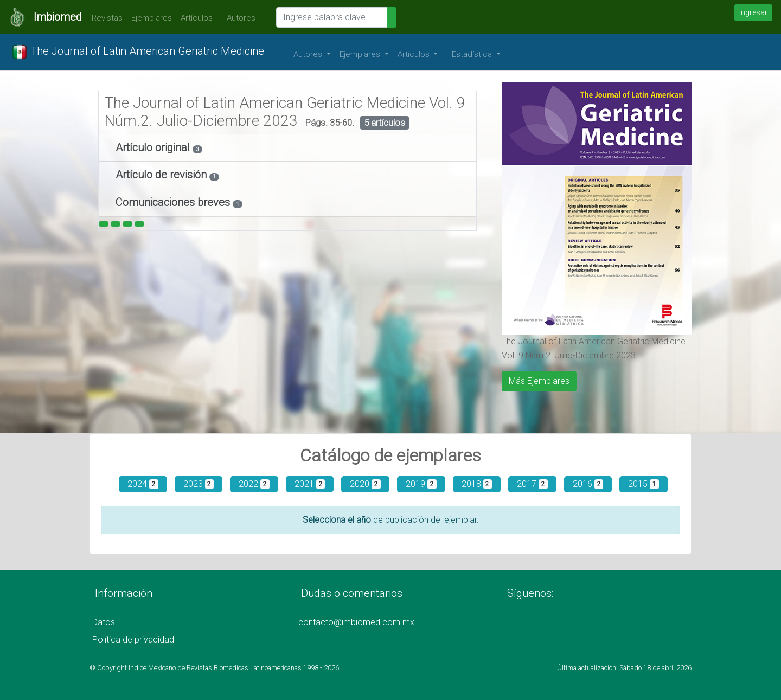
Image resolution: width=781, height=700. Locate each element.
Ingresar (753, 12)
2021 (310, 484)
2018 (477, 484)
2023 (199, 484)
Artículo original (154, 147)
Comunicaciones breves (174, 202)
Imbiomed (58, 17)
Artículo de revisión (162, 175)
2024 (143, 484)
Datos (104, 622)
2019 (421, 484)
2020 (365, 484)
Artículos (197, 18)
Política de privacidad (133, 640)
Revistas (104, 18)
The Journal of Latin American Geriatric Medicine (138, 52)
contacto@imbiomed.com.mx (356, 622)
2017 (532, 484)
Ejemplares (152, 18)
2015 (644, 484)
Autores (238, 18)
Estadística (473, 54)
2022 (254, 484)
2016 (588, 484)
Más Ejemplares (539, 381)
